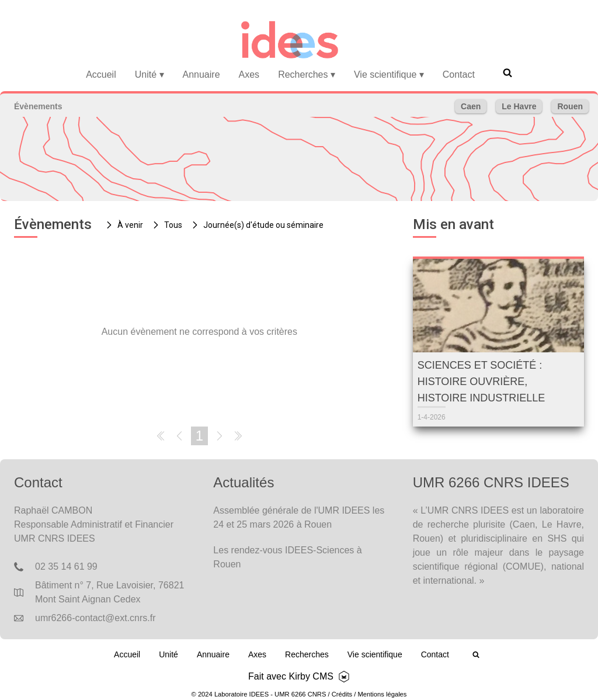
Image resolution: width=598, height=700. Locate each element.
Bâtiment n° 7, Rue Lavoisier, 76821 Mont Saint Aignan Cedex (109, 592)
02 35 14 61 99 (66, 566)
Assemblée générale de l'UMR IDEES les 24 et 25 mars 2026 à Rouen (299, 517)
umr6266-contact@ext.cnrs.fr (95, 618)
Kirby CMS (311, 676)
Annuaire (201, 74)
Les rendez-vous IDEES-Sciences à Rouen (287, 557)
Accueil (101, 74)
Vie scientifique (389, 74)
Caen (471, 106)
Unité (149, 74)
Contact (459, 74)
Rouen (570, 106)
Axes (249, 74)
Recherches (307, 74)
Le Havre (519, 106)
